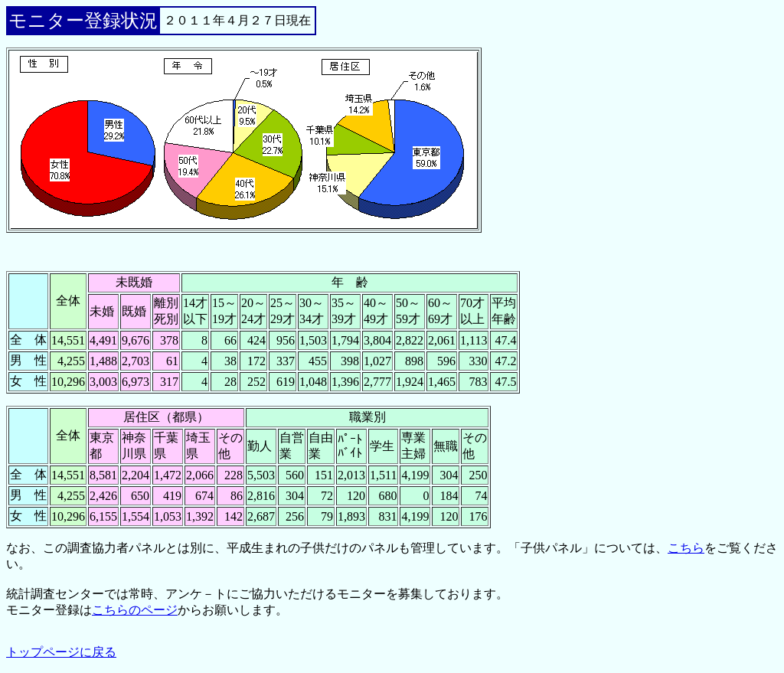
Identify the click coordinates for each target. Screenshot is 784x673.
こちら (686, 548)
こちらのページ (135, 610)
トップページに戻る (61, 652)
